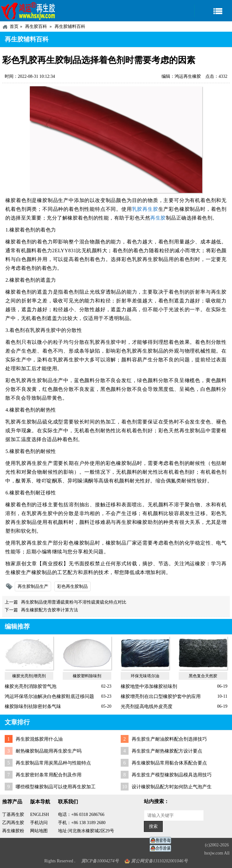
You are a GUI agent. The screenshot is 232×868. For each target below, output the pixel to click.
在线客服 (162, 841)
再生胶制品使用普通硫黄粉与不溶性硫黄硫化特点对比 (74, 602)
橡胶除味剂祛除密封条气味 (33, 706)
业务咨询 (162, 848)
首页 (14, 27)
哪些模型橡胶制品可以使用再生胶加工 (56, 787)
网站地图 (39, 831)
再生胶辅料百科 (70, 27)
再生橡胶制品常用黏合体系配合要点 (169, 763)
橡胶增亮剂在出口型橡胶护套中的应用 (161, 696)
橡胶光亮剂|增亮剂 (29, 676)
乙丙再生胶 (13, 823)
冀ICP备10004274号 (100, 861)
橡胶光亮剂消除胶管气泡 (31, 686)
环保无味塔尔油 (145, 676)
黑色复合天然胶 (203, 676)
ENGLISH (40, 815)
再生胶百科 (36, 27)
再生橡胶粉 (13, 831)
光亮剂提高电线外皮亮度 (147, 706)
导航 (213, 11)
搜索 (153, 826)
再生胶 (158, 218)
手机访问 (39, 823)
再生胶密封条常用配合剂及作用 (49, 775)
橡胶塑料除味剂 (87, 676)
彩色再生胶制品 (72, 586)
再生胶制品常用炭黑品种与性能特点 (53, 763)
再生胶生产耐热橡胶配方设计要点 (167, 751)
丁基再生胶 (13, 815)
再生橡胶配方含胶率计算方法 (50, 610)
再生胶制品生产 (33, 586)
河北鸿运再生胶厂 (28, 11)
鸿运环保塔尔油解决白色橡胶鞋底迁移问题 (49, 696)
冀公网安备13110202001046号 (159, 861)
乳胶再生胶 (145, 209)
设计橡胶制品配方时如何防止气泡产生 (172, 787)
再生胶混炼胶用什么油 (39, 739)
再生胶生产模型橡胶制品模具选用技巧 (172, 775)
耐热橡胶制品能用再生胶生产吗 (49, 751)
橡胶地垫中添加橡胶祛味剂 (149, 686)
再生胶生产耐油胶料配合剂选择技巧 (169, 739)
